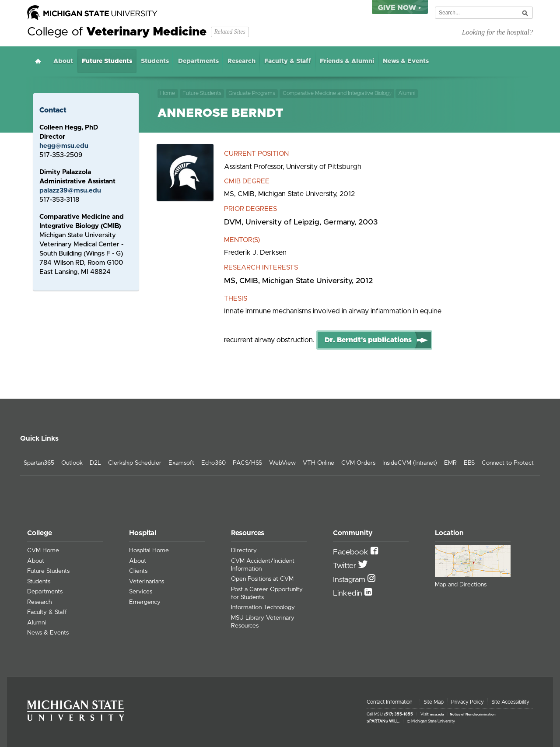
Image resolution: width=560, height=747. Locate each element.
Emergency (145, 602)
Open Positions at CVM (262, 579)
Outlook (72, 463)
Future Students (107, 61)
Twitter (346, 566)
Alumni (408, 93)
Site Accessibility (510, 702)
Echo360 (213, 463)
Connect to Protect (508, 463)
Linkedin (349, 593)
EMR (450, 463)
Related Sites (229, 32)
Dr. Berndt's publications (368, 340)
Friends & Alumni (347, 61)
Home (38, 61)
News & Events (406, 61)
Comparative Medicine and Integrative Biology (337, 93)
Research (241, 61)
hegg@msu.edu (64, 146)
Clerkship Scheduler (135, 463)
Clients (138, 571)
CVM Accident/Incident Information (263, 565)
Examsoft (181, 463)
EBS (469, 463)
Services (141, 592)
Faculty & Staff (288, 61)
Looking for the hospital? (497, 32)
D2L (95, 463)
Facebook (352, 552)
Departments (198, 61)
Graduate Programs (252, 93)
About (63, 61)
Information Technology (263, 607)
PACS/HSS (247, 463)
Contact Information (390, 702)
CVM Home (43, 551)
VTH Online (318, 463)
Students (155, 61)
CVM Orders (358, 463)
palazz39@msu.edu (70, 191)
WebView (282, 463)
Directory (244, 551)
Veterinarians (147, 582)
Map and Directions (461, 585)
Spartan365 (39, 463)
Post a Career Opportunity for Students (267, 593)
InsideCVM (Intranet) (410, 463)
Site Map (434, 702)
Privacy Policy (467, 702)
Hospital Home (149, 551)
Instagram (350, 580)
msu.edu (437, 715)
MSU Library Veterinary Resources (263, 622)
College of (117, 32)
